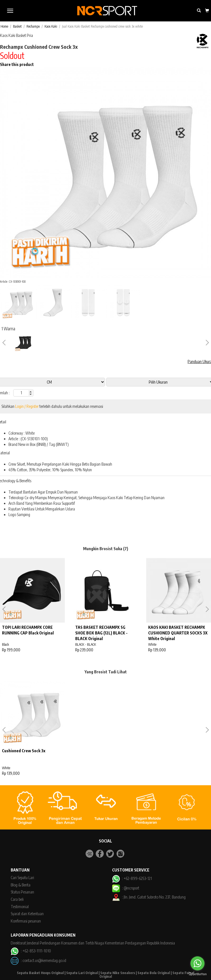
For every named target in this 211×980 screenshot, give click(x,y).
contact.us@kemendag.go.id (44, 960)
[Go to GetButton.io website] (197, 974)
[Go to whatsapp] (197, 963)
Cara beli (17, 899)
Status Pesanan (22, 892)
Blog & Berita (21, 885)
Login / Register (27, 406)
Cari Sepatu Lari (22, 878)
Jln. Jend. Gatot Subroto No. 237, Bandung (155, 897)
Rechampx (33, 26)
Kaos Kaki (51, 26)
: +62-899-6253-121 (132, 878)
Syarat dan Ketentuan (27, 914)
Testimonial (20, 907)
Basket (17, 26)
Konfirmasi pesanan (26, 921)
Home (4, 26)
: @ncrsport (126, 888)
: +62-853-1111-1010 (31, 951)
